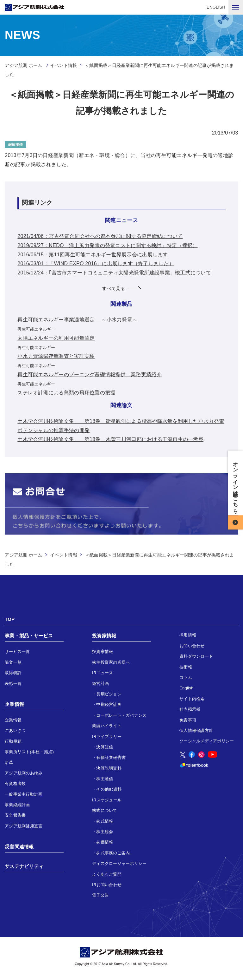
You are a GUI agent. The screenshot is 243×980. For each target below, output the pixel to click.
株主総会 (105, 832)
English (187, 688)
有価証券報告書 (111, 757)
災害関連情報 (19, 847)
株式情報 (105, 821)
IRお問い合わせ (107, 885)
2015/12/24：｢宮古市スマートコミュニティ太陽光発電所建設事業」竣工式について (114, 273)
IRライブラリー (107, 737)
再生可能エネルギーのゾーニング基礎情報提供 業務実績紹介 (89, 375)
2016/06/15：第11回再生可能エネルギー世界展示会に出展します (93, 255)
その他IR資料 (109, 789)
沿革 (9, 763)
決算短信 (105, 747)
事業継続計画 (17, 805)
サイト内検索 (192, 699)
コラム (186, 677)
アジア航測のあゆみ (24, 773)
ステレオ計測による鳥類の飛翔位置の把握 (66, 393)
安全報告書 (15, 815)
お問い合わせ (192, 646)
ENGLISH (216, 7)
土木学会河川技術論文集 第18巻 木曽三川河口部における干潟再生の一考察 (110, 439)
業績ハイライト (107, 726)
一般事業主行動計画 (24, 794)
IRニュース (103, 673)
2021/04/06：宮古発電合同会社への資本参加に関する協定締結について (100, 236)
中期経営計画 (109, 704)
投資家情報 (104, 636)
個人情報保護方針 (196, 730)
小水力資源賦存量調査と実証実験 (56, 356)
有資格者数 (15, 783)
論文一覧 (13, 662)
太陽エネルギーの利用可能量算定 (56, 338)
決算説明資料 (109, 768)
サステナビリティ (24, 866)
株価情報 (105, 842)
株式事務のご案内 (113, 853)
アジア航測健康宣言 (24, 826)
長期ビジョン (109, 694)
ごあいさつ (15, 730)
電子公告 (100, 895)
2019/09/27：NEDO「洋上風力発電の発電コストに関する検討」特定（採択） (107, 245)
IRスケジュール (107, 800)
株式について (105, 810)
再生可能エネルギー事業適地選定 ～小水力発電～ (77, 320)
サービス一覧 (17, 651)
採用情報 (188, 635)
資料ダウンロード (196, 656)
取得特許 (13, 673)
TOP (10, 619)
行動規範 (13, 741)
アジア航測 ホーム (23, 555)
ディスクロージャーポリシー (119, 863)
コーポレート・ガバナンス (121, 715)
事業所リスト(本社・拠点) (29, 752)
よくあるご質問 (107, 874)
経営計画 (100, 684)
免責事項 (188, 720)
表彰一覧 (13, 684)
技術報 (186, 667)
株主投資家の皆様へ (111, 662)
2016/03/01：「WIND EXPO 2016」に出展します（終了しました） (96, 263)
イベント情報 (64, 65)
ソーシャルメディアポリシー (207, 741)
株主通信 (105, 779)
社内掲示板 (190, 709)
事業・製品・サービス (29, 636)
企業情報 (14, 704)
